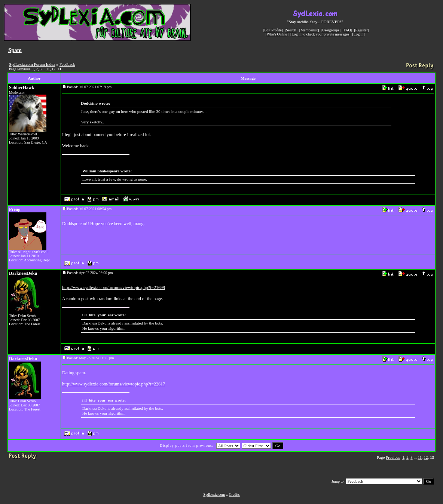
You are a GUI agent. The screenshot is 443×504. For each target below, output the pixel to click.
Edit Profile (273, 30)
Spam (15, 50)
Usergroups (331, 30)
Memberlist (309, 30)
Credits (234, 494)
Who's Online (277, 34)
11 (48, 69)
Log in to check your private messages (320, 34)
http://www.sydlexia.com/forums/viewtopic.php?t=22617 (114, 384)
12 (54, 69)
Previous (24, 69)
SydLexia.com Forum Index (32, 64)
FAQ (347, 30)
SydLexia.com (214, 494)
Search (291, 30)
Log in (358, 34)
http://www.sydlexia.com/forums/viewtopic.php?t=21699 (114, 288)
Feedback (67, 64)
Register (361, 30)
